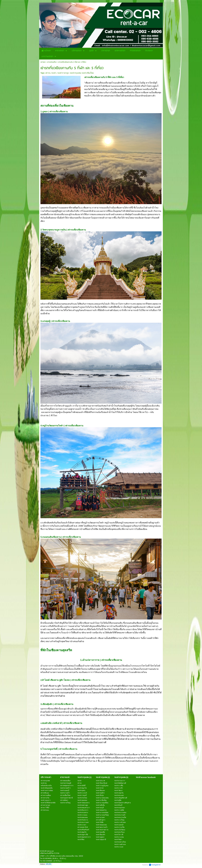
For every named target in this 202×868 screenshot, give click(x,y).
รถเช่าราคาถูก (63, 73)
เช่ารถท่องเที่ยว (52, 62)
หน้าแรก (43, 62)
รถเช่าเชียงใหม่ (88, 73)
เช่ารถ (48, 73)
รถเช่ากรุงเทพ (75, 73)
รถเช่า (54, 73)
